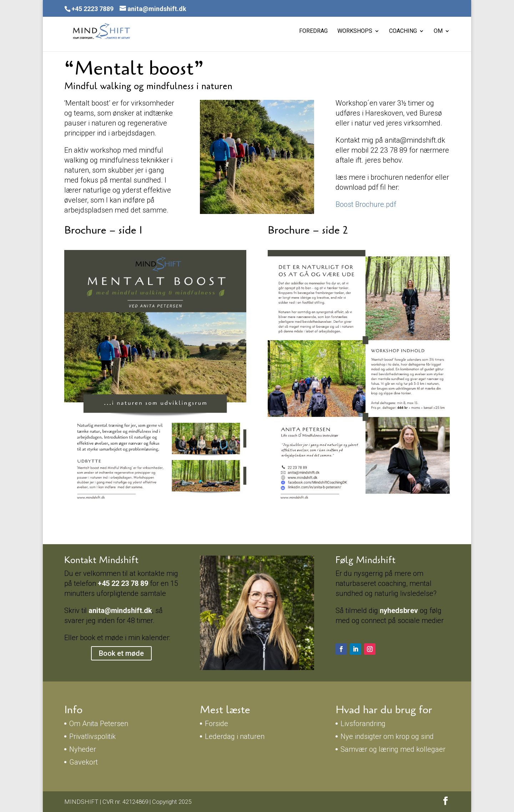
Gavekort (84, 762)
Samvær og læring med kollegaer (393, 749)
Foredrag (313, 31)
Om (438, 31)
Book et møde (121, 653)
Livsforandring (363, 724)
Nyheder (83, 749)
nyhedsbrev (400, 611)
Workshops (355, 31)
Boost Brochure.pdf (366, 204)
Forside (216, 724)
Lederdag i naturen (235, 736)
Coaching (403, 31)
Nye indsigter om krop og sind (387, 736)
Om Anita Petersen (99, 724)
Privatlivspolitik (92, 736)
